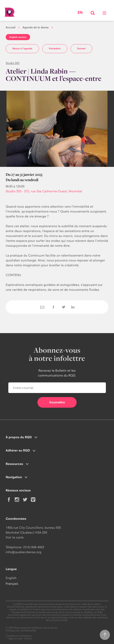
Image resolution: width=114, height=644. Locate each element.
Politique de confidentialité (21, 631)
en (80, 13)
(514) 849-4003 (34, 547)
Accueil (11, 28)
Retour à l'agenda (22, 48)
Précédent (55, 48)
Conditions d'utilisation (19, 636)
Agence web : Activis (20, 638)
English (11, 578)
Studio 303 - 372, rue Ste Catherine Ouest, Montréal (44, 191)
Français (12, 584)
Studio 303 (12, 63)
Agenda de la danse (36, 28)
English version (18, 37)
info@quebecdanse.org (23, 552)
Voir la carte (15, 537)
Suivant (81, 48)
